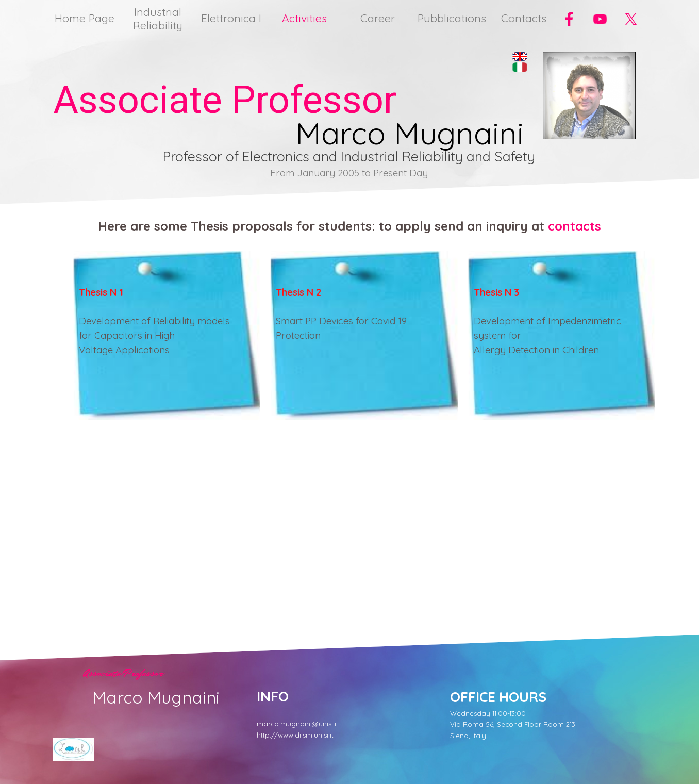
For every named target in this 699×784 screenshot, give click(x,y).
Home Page (85, 18)
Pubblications (452, 18)
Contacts (524, 18)
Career (378, 18)
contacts (575, 226)
